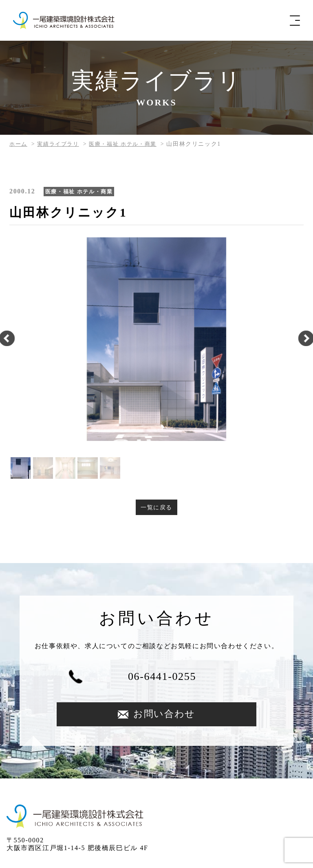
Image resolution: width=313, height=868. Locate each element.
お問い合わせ (225, 678)
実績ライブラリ (61, 144)
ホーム (19, 144)
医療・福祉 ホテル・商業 (129, 144)
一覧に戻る (156, 507)
